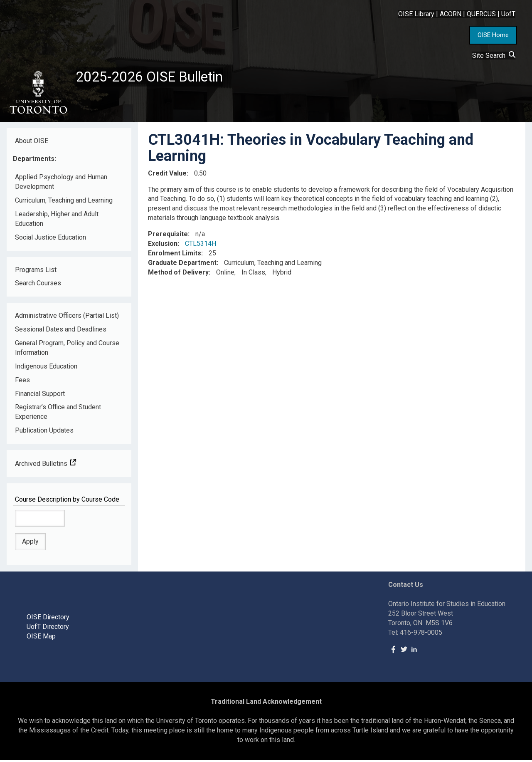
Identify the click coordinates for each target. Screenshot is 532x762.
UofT (508, 14)
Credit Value (167, 175)
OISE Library (416, 14)
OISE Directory (48, 620)
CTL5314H (201, 246)
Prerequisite (168, 236)
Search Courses (38, 286)
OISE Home (493, 35)
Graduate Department (182, 265)
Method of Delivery (178, 274)
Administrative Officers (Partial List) (67, 318)
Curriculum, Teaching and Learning (64, 203)
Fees (22, 382)
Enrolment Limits (175, 256)
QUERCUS (481, 14)
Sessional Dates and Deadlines (61, 332)
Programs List (36, 272)
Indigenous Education (46, 369)
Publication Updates (44, 433)
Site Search (494, 56)
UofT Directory (48, 629)
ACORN (451, 14)
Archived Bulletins (46, 466)
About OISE (32, 143)
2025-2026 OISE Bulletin (155, 78)
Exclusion (163, 246)
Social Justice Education (50, 239)
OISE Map (41, 638)
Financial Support (40, 396)
